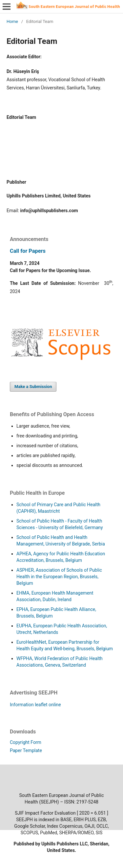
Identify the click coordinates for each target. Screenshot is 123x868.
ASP (21, 570)
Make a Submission (33, 387)
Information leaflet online (35, 705)
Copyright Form (26, 742)
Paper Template (26, 750)
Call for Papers (28, 251)
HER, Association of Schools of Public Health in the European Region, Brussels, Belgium (59, 577)
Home (12, 21)
